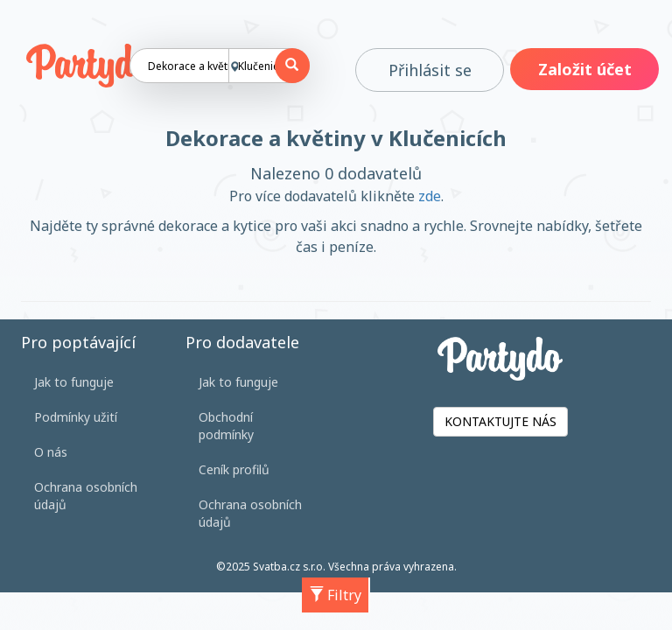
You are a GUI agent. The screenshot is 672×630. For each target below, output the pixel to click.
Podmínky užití (76, 417)
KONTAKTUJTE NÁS (500, 421)
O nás (51, 452)
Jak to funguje (74, 382)
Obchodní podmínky (226, 426)
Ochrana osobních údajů (86, 496)
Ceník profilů (234, 469)
